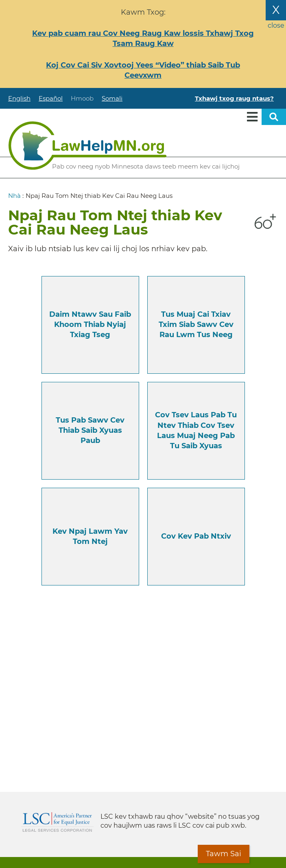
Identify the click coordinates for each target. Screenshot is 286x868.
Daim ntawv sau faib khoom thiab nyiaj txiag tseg (90, 324)
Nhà (14, 196)
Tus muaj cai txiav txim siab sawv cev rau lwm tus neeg (196, 324)
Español (51, 98)
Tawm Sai (224, 854)
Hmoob (82, 98)
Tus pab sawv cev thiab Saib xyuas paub (90, 430)
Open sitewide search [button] (274, 117)
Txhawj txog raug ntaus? (234, 98)
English (19, 98)
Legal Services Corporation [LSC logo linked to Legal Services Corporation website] (57, 822)
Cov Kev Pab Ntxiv (196, 536)
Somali (112, 98)
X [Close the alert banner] (276, 10)
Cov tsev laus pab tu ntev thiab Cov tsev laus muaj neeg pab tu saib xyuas (196, 430)
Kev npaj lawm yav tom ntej (90, 536)
